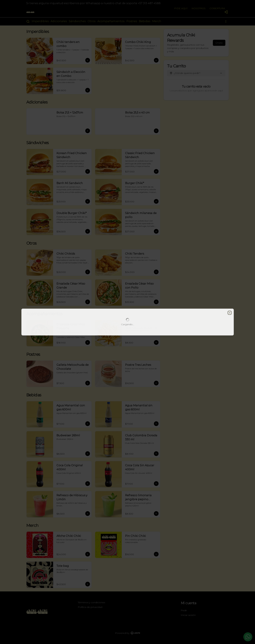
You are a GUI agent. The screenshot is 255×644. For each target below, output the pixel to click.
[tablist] (128, 307)
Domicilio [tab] (109, 307)
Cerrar (127, 346)
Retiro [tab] (146, 307)
